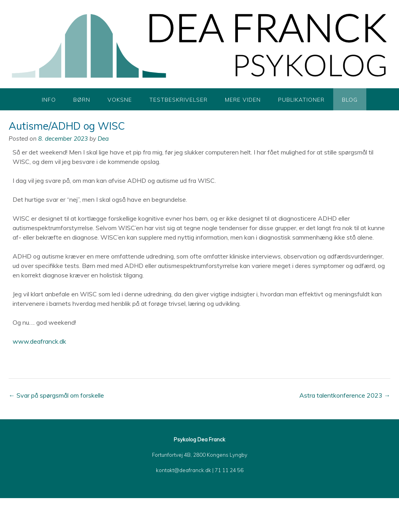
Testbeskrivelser (178, 100)
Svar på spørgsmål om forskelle (56, 395)
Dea (103, 139)
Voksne (120, 100)
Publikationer (301, 100)
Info (49, 100)
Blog (350, 100)
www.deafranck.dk (39, 341)
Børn (82, 100)
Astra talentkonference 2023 (345, 395)
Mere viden (243, 100)
